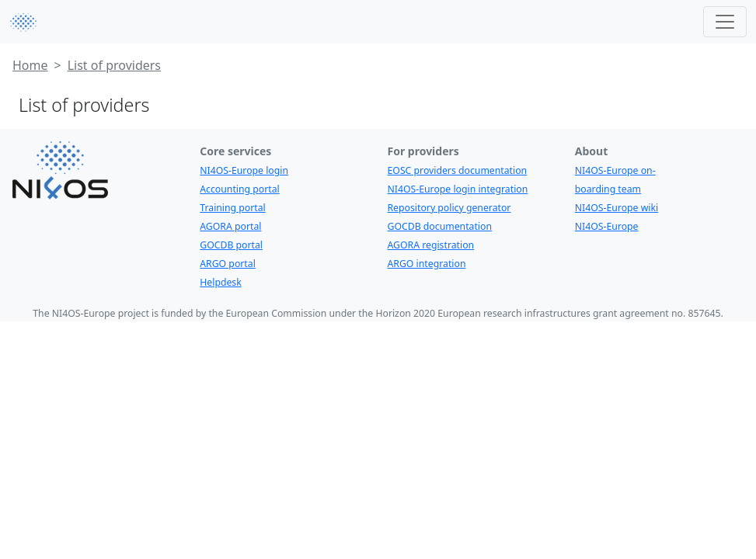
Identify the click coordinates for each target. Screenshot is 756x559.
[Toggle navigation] (725, 22)
